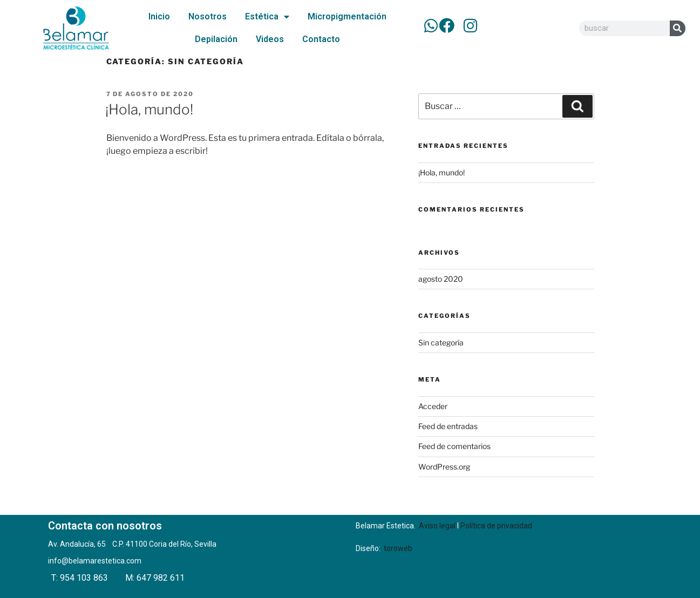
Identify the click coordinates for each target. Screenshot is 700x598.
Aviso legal (437, 526)
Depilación (216, 39)
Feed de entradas (448, 426)
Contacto (321, 39)
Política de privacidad (496, 526)
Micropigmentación (347, 16)
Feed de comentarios (454, 446)
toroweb (398, 548)
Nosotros (208, 16)
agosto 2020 (441, 279)
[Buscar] (678, 28)
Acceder (433, 406)
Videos (270, 39)
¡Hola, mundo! (149, 109)
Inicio (159, 16)
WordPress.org (444, 467)
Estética (267, 17)
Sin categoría (441, 342)
